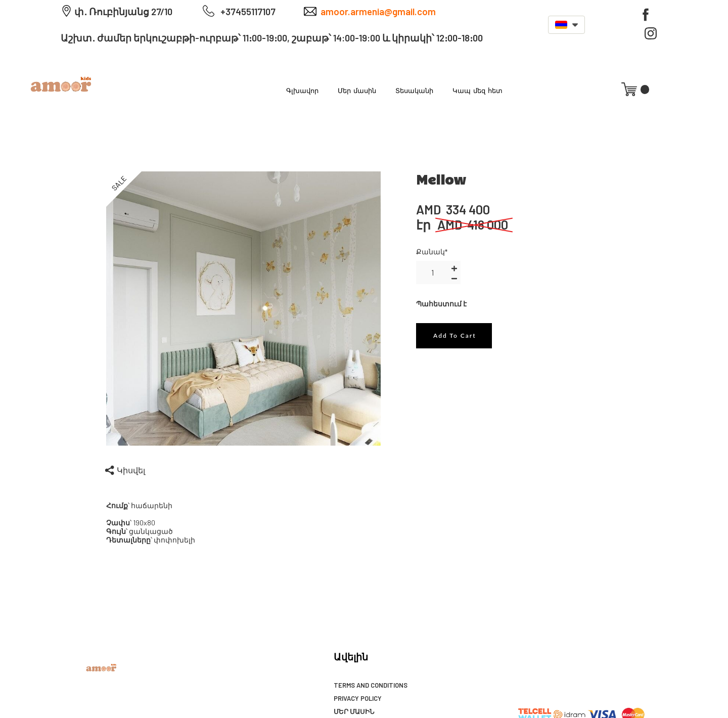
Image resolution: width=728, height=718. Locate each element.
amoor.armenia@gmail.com (378, 11)
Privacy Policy (358, 698)
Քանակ (432, 252)
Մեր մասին (357, 90)
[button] (566, 25)
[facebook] (646, 15)
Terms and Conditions (371, 685)
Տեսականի (414, 90)
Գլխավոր (302, 90)
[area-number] (432, 273)
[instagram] (651, 33)
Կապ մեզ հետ (477, 90)
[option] (244, 309)
